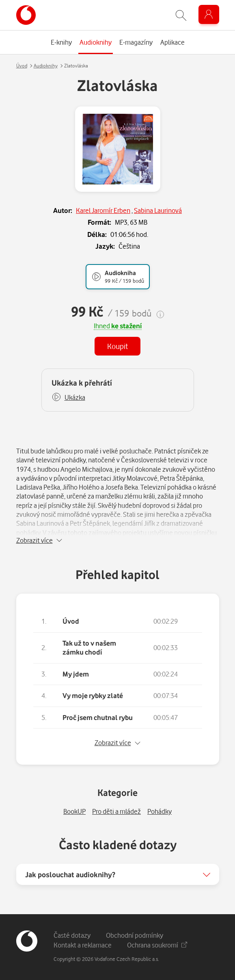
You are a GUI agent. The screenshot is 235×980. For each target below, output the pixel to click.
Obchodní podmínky (135, 935)
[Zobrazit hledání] (181, 15)
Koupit (117, 346)
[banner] (26, 15)
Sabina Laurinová (158, 210)
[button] (68, 397)
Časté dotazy (72, 935)
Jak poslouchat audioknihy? (70, 874)
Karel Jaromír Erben (103, 210)
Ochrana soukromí (157, 945)
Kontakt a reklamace (83, 945)
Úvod (22, 66)
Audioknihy (46, 66)
